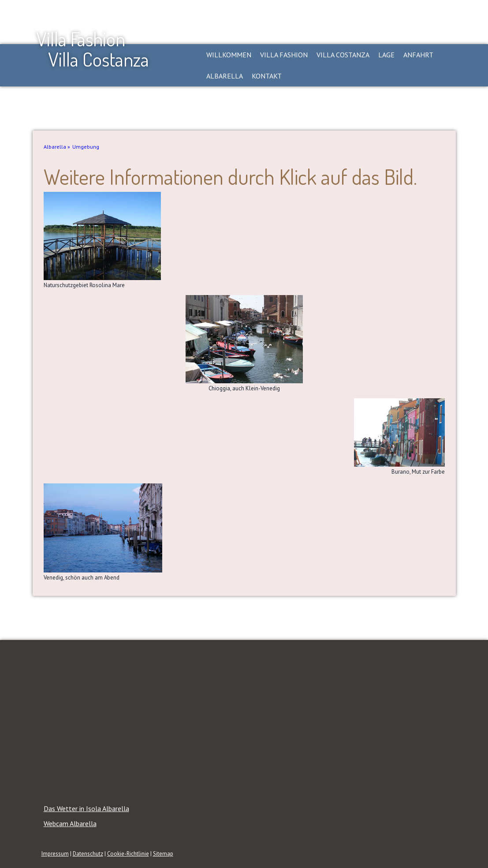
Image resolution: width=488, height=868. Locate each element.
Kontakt (267, 76)
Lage (386, 55)
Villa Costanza (343, 55)
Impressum (55, 854)
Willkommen (229, 55)
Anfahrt (418, 55)
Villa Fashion (284, 55)
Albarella (225, 76)
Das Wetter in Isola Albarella (86, 808)
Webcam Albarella (70, 823)
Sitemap (163, 854)
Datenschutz (88, 854)
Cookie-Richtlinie (128, 854)
